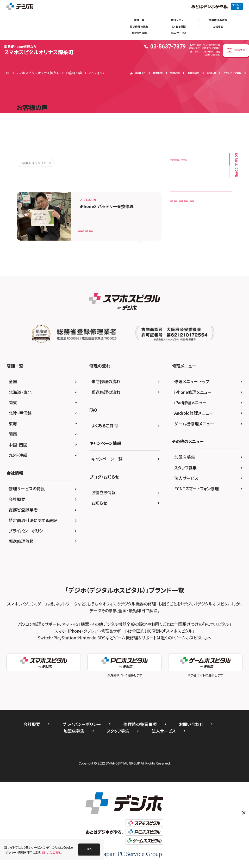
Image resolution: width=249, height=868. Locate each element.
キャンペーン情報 (232, 73)
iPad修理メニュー (190, 402)
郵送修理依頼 (21, 541)
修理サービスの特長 (27, 488)
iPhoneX (123, 228)
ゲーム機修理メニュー (194, 424)
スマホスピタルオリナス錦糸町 (39, 50)
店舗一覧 (139, 20)
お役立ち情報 (139, 33)
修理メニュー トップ (192, 381)
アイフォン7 (181, 228)
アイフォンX (146, 228)
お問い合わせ (191, 724)
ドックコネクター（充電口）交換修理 (197, 162)
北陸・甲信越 (20, 413)
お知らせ (218, 27)
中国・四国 (18, 445)
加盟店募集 (185, 457)
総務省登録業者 (23, 510)
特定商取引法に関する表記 (33, 520)
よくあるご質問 (105, 425)
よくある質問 (179, 27)
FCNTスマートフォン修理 (197, 488)
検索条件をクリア (34, 163)
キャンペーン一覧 (107, 459)
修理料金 (158, 73)
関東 (13, 402)
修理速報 (175, 73)
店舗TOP (138, 73)
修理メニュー (179, 20)
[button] (89, 849)
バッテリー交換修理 (94, 228)
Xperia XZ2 (203, 217)
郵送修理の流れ (139, 27)
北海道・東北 (20, 392)
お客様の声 (193, 73)
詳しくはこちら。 (52, 852)
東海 (13, 424)
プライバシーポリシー (28, 531)
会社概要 (17, 499)
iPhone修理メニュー (193, 392)
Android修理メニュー (194, 413)
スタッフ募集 (185, 468)
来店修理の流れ (218, 20)
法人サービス (179, 33)
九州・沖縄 (18, 455)
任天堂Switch (183, 239)
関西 (13, 434)
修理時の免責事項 (140, 724)
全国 (13, 381)
